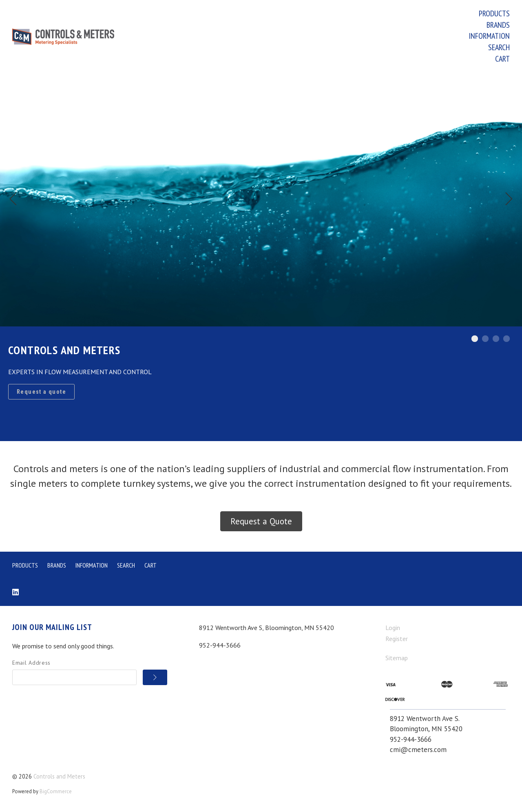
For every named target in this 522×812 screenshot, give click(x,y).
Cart (502, 59)
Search (499, 47)
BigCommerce (56, 791)
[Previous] (13, 200)
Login (393, 628)
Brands (498, 25)
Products (494, 13)
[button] (261, 521)
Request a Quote (261, 521)
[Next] (509, 200)
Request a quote (41, 392)
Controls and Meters (59, 776)
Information (489, 36)
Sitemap (397, 658)
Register (397, 639)
